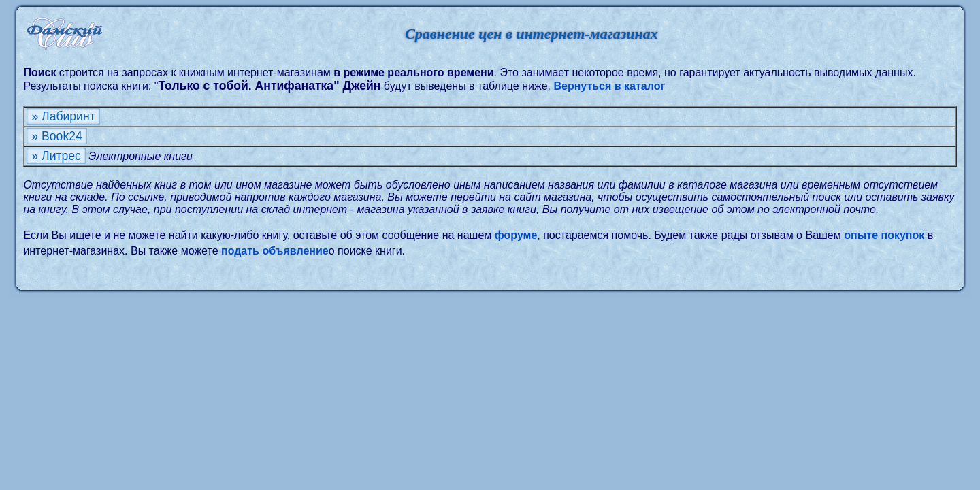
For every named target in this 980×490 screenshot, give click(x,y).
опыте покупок (884, 235)
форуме (516, 235)
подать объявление (275, 251)
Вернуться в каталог (609, 86)
